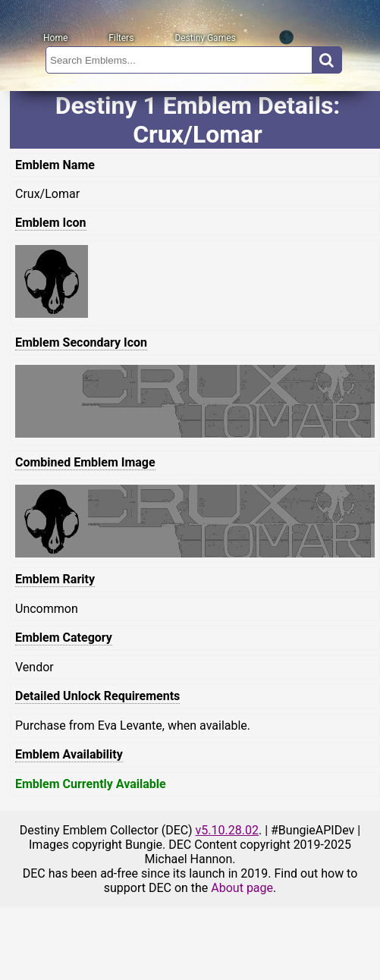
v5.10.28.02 (227, 830)
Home (55, 38)
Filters (121, 38)
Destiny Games (205, 38)
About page (242, 888)
